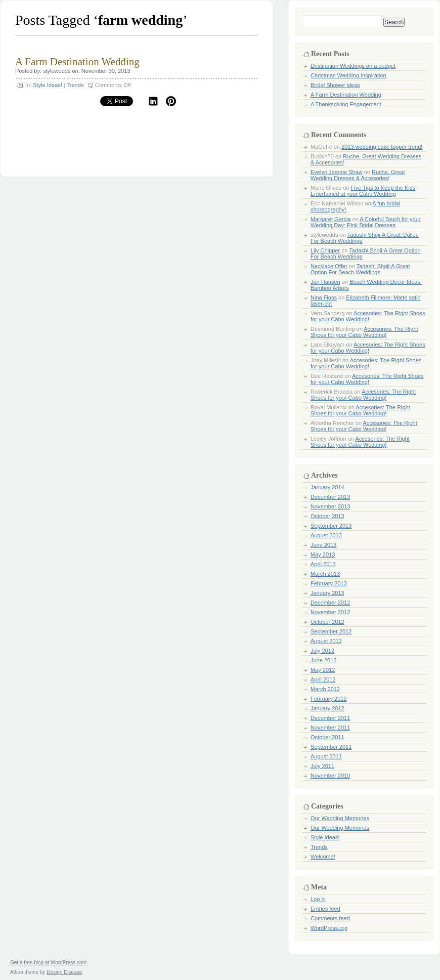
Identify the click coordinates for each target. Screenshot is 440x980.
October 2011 (327, 737)
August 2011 (326, 756)
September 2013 (331, 526)
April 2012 (323, 679)
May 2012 (323, 670)
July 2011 (322, 766)
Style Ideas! (47, 85)
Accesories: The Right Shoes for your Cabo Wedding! (368, 316)
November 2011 (330, 728)
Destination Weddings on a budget (353, 66)
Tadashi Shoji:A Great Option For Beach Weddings (360, 269)
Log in (318, 899)
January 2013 (327, 593)
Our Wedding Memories (340, 818)
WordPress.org (329, 928)
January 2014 (327, 487)
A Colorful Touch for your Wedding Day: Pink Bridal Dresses (365, 222)
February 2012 (329, 699)
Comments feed (330, 918)
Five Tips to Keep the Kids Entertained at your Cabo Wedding (363, 191)
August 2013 (326, 535)
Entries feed (325, 909)
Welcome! (323, 857)
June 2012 (323, 660)
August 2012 (326, 641)
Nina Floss (324, 297)
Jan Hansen (325, 282)
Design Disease (64, 972)
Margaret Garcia (331, 219)
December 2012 (330, 603)
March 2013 (325, 574)
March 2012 (325, 689)
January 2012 (327, 708)
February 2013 (329, 583)
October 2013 (327, 516)
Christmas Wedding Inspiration (348, 75)
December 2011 (330, 718)
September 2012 (331, 631)
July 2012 (322, 651)
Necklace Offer (329, 266)
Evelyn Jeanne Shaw (337, 172)
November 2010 (330, 776)
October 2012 (327, 622)
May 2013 (323, 555)
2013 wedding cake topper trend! (382, 147)
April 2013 (323, 564)
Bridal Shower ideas (335, 85)
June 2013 (323, 545)
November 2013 (330, 506)
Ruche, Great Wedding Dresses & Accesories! (358, 175)
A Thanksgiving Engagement (346, 104)
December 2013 (330, 497)
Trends (75, 85)
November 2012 (330, 612)
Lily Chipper (325, 250)
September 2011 (331, 747)
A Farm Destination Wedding (77, 62)
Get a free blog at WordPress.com (48, 963)
